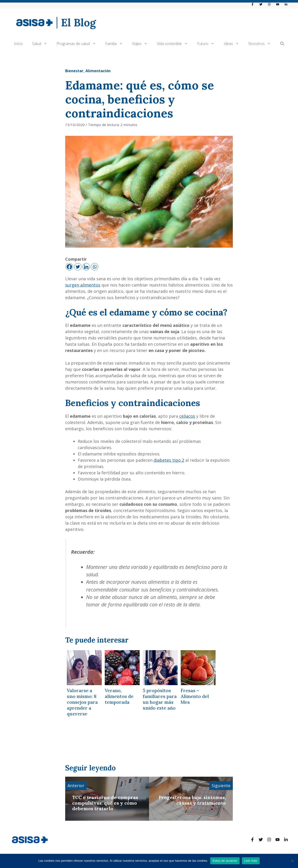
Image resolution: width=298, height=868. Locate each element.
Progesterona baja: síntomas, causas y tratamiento (192, 800)
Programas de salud (79, 44)
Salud (42, 44)
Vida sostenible (175, 44)
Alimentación (98, 71)
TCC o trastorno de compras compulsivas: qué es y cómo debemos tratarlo (105, 803)
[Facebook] (69, 267)
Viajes (142, 44)
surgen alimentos (83, 285)
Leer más (251, 861)
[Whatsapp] (95, 267)
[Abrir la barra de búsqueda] (282, 44)
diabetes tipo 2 (169, 460)
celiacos (187, 416)
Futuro (208, 44)
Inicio (18, 44)
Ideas (234, 44)
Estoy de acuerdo (225, 861)
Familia (116, 44)
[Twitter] (78, 267)
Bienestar (74, 71)
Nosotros (262, 44)
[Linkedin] (86, 267)
